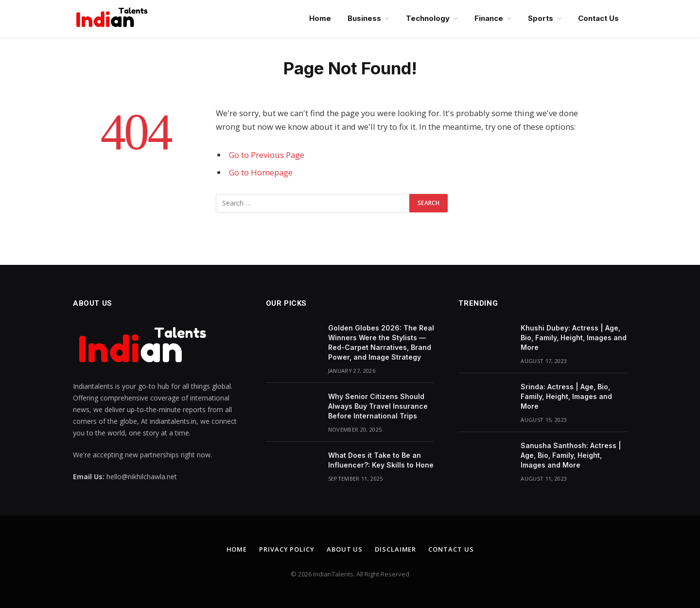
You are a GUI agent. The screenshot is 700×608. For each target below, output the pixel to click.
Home (320, 18)
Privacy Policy (287, 549)
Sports (541, 18)
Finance (489, 18)
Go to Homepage (261, 172)
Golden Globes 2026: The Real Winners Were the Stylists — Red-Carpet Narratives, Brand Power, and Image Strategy (381, 342)
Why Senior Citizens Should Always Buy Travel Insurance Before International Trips (378, 406)
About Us (345, 549)
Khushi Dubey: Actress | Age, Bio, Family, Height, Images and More (574, 338)
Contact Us (598, 18)
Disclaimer (395, 549)
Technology (428, 18)
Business (364, 18)
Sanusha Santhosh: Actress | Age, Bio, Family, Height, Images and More (571, 455)
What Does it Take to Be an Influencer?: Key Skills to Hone (381, 460)
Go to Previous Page (267, 155)
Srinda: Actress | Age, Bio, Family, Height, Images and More (566, 396)
